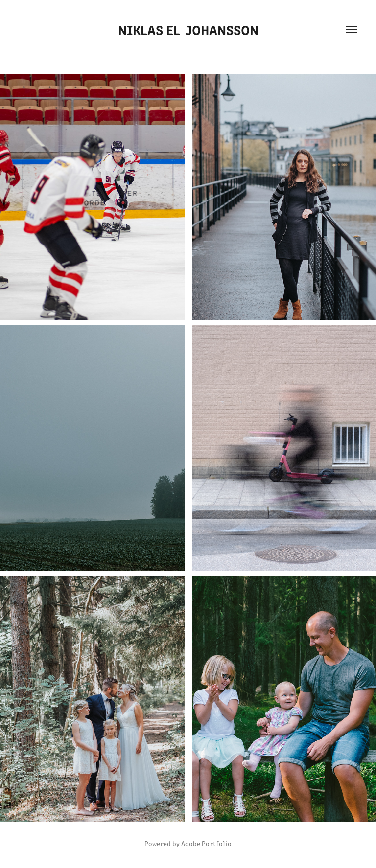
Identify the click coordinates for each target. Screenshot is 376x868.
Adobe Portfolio (206, 843)
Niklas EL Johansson (188, 29)
